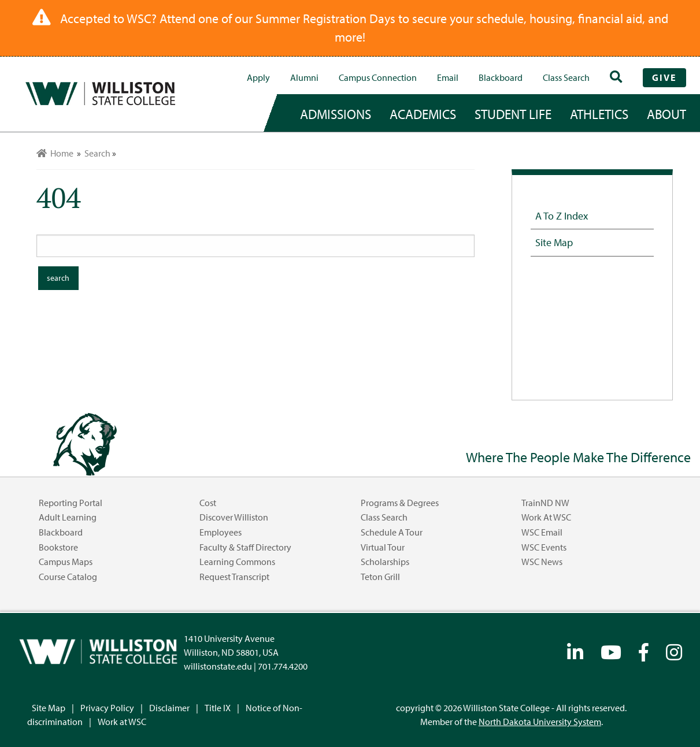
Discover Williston (234, 517)
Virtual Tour (383, 547)
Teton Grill (380, 577)
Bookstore (58, 547)
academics (423, 114)
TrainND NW (545, 503)
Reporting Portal (71, 503)
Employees (221, 532)
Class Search (566, 77)
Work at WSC (546, 517)
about (666, 114)
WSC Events (544, 547)
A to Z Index (562, 215)
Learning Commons (237, 562)
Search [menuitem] (97, 153)
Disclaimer (169, 708)
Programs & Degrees (400, 503)
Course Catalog (68, 577)
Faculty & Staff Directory (245, 547)
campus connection (378, 77)
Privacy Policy (107, 708)
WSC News (542, 562)
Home (55, 153)
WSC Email (542, 532)
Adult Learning (68, 517)
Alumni (304, 77)
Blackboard (501, 77)
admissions (336, 114)
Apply (258, 77)
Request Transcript (234, 577)
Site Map (554, 242)
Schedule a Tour (392, 532)
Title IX (218, 708)
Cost (208, 503)
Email (448, 77)
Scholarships (385, 562)
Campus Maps (66, 562)
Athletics (599, 114)
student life (513, 114)
